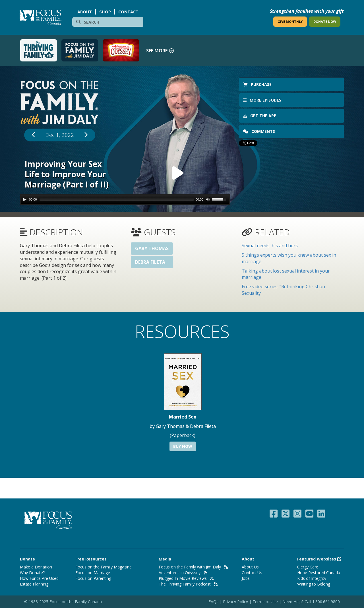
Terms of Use (265, 602)
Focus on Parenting (93, 578)
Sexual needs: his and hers (270, 246)
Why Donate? (32, 573)
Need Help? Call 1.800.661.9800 (311, 602)
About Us (250, 567)
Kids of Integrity (312, 578)
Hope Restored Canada (319, 573)
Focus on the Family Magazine (104, 567)
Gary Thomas (152, 248)
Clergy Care (308, 567)
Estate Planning (34, 584)
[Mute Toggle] (208, 199)
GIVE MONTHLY (290, 21)
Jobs (246, 578)
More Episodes (262, 100)
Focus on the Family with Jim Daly (190, 567)
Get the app (260, 116)
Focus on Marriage (93, 573)
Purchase (257, 84)
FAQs (213, 602)
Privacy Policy (236, 602)
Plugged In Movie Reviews (183, 578)
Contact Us (252, 573)
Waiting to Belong (314, 584)
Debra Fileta (150, 262)
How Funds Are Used (39, 578)
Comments (260, 131)
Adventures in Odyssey (180, 573)
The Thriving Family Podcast (185, 584)
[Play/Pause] (25, 199)
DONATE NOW (325, 21)
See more (160, 51)
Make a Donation (36, 567)
